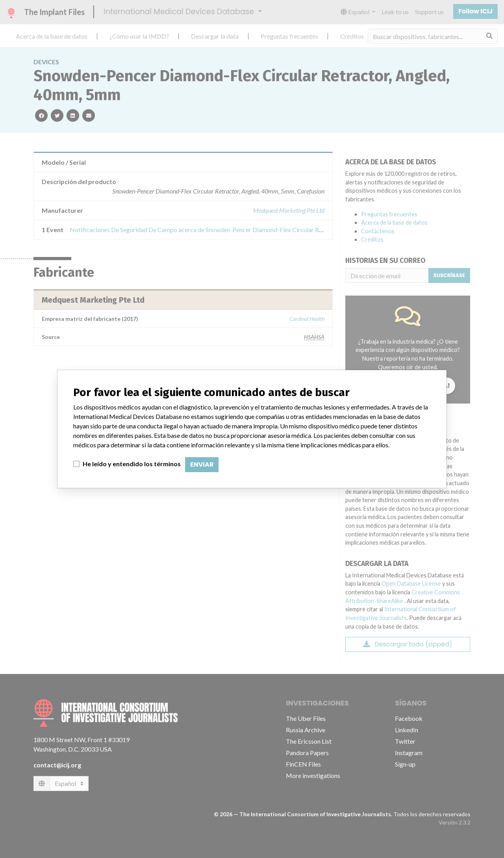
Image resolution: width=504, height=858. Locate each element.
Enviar (202, 464)
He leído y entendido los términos (132, 464)
